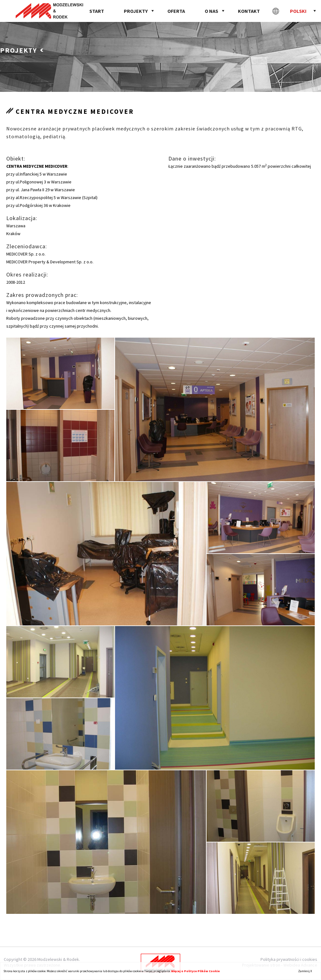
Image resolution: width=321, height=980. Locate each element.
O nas (211, 11)
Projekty (136, 11)
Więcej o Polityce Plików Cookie (195, 971)
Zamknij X (305, 971)
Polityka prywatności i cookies (289, 959)
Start (97, 11)
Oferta (176, 11)
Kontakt (249, 11)
